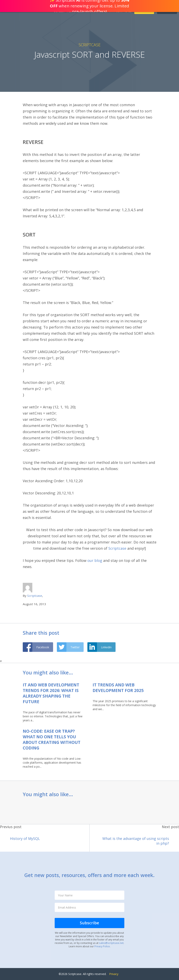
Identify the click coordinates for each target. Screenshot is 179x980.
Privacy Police (102, 946)
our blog (94, 560)
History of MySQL (25, 838)
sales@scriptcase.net (111, 943)
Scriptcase (90, 45)
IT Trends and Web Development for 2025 (118, 688)
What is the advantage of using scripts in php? (136, 841)
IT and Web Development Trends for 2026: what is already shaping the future (51, 693)
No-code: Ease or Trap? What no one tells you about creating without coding (52, 739)
